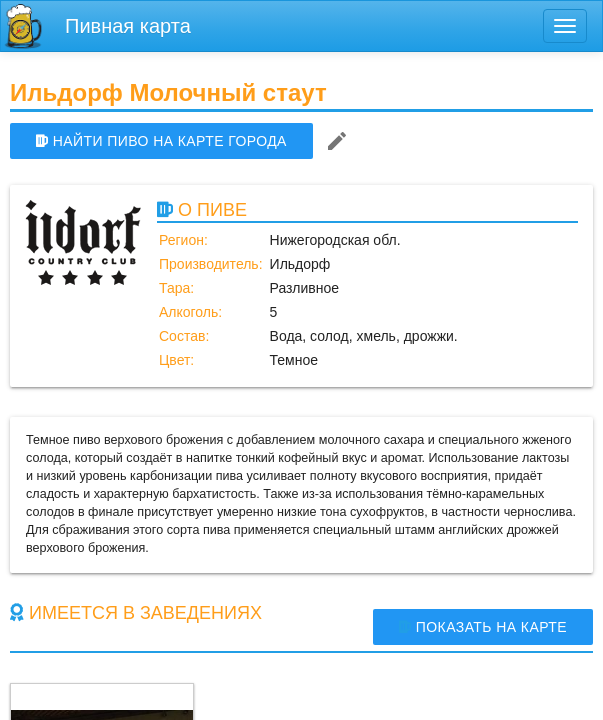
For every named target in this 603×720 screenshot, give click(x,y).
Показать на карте (483, 627)
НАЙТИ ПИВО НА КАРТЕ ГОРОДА (161, 141)
